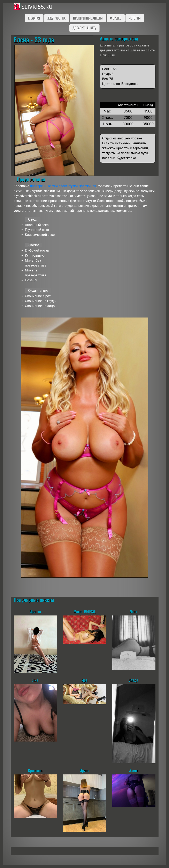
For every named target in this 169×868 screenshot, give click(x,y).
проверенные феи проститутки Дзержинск (63, 186)
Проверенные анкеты (88, 18)
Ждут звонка (56, 18)
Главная (34, 18)
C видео (116, 18)
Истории (135, 18)
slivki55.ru (37, 7)
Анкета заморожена (119, 38)
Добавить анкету (84, 28)
